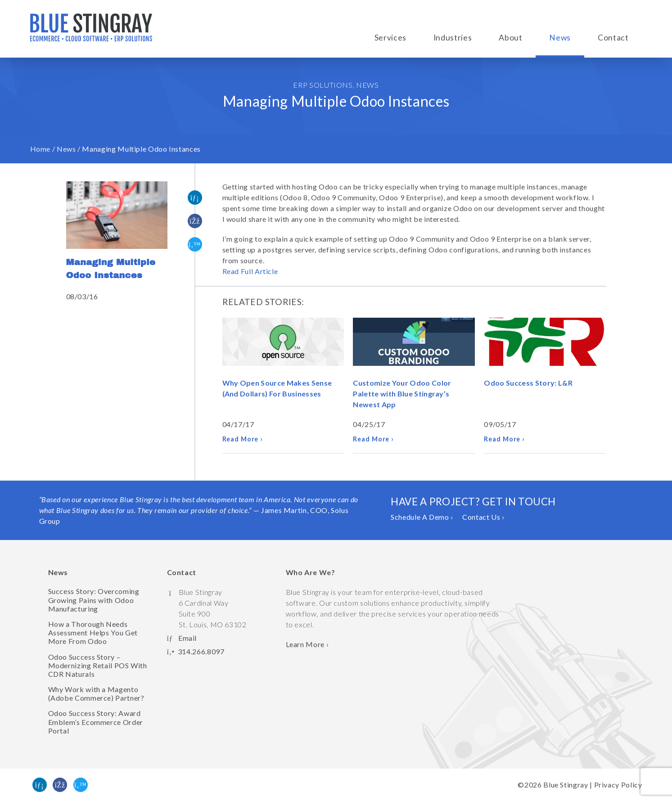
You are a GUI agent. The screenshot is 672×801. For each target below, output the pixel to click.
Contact (613, 38)
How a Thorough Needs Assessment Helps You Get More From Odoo (93, 632)
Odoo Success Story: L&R (528, 383)
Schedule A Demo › (422, 517)
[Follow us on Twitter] (81, 785)
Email (187, 638)
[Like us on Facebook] (60, 785)
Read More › (243, 439)
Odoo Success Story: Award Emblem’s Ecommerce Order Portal (96, 722)
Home (41, 149)
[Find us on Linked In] (40, 785)
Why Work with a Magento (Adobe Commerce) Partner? (96, 693)
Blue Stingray (566, 785)
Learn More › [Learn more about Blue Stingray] (307, 644)
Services (390, 38)
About (510, 38)
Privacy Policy (618, 785)
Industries (453, 38)
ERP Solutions (323, 85)
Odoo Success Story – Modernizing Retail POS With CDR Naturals (98, 665)
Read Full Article (250, 271)
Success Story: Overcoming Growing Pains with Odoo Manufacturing (94, 600)
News (560, 38)
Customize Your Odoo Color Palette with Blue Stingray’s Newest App (402, 394)
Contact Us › (483, 517)
